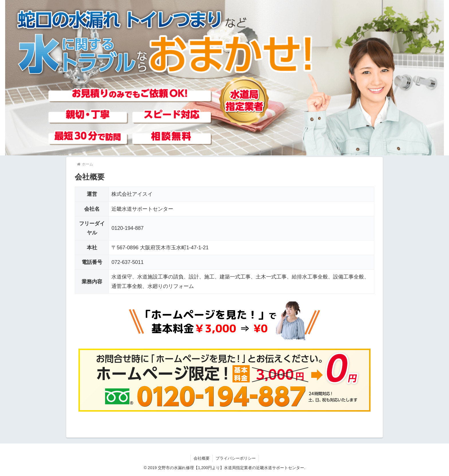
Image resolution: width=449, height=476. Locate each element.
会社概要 (202, 458)
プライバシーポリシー (236, 458)
